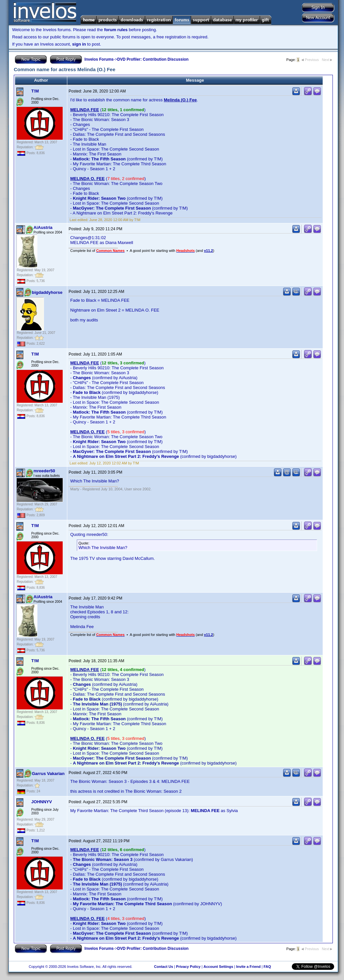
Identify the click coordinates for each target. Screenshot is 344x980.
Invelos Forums (99, 59)
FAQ (267, 967)
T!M (35, 91)
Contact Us (163, 967)
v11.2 (208, 251)
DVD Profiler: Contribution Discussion (153, 59)
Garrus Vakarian (48, 774)
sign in (79, 44)
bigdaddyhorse (47, 292)
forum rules (116, 30)
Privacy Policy (188, 967)
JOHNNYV (42, 802)
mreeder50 (44, 471)
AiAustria (43, 227)
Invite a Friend (248, 967)
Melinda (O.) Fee (180, 100)
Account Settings (218, 967)
